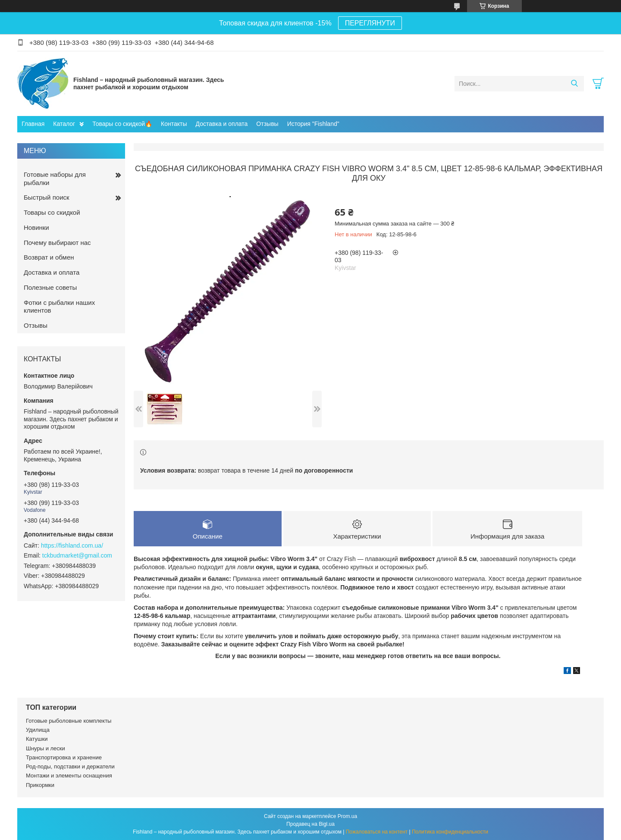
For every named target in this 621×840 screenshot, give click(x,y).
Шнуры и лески (45, 748)
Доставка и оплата (222, 124)
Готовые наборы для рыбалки (55, 179)
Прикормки (40, 785)
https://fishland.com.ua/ (72, 545)
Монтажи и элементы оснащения (69, 776)
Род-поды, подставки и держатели (70, 766)
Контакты (174, 124)
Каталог (64, 124)
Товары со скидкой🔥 (122, 124)
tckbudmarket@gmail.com (77, 555)
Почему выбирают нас (57, 243)
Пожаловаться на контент (377, 832)
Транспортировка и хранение (64, 757)
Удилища (38, 730)
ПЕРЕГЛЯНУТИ (370, 23)
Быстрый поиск (47, 197)
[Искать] (574, 84)
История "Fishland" (313, 124)
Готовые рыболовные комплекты (69, 721)
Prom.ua (347, 816)
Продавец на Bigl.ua (310, 824)
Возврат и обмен (49, 257)
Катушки (37, 739)
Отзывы (267, 124)
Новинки (36, 227)
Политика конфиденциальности (450, 832)
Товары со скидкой (52, 212)
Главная (33, 124)
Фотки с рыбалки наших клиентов (59, 307)
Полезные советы (50, 287)
